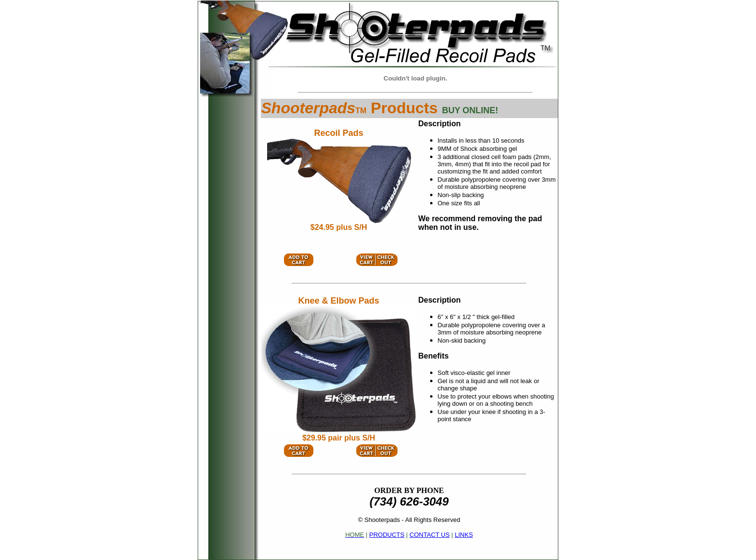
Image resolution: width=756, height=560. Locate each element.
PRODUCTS (387, 535)
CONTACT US (429, 535)
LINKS (464, 535)
